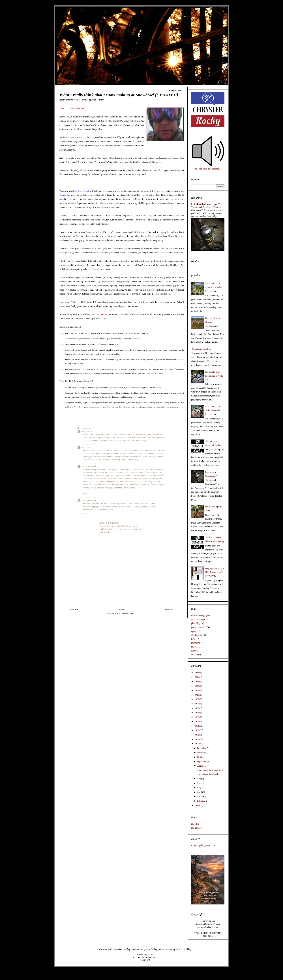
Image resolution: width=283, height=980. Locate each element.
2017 (197, 713)
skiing (85, 100)
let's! (193, 639)
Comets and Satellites (201, 349)
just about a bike (198, 627)
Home (121, 610)
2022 (197, 690)
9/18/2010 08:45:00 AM (87, 513)
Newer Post (74, 610)
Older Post (169, 610)
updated (93, 100)
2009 (197, 805)
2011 (197, 739)
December (202, 748)
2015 (197, 721)
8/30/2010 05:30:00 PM (87, 444)
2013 (197, 730)
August (201, 766)
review (194, 647)
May (199, 788)
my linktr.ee (196, 828)
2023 (197, 686)
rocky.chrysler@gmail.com (203, 845)
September (202, 762)
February (201, 801)
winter (101, 100)
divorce (194, 655)
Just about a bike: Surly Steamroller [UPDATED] (213, 410)
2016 (197, 717)
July (199, 779)
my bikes (195, 824)
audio (194, 651)
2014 (197, 726)
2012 (197, 735)
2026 (197, 673)
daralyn (85, 432)
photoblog (196, 623)
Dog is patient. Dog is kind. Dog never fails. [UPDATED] (215, 572)
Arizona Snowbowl (68, 195)
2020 (197, 699)
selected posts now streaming (208, 169)
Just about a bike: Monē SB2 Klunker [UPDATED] (214, 287)
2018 (197, 708)
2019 (197, 704)
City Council (84, 191)
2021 (197, 695)
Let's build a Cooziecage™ (206, 204)
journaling (196, 643)
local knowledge (198, 616)
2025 (197, 677)
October (201, 757)
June (199, 783)
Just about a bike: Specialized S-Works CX (214, 376)
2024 (197, 681)
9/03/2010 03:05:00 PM (87, 497)
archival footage (73, 100)
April (200, 792)
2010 (197, 744)
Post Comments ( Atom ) (126, 613)
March (200, 796)
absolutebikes (197, 635)
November (202, 752)
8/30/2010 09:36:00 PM (87, 463)
